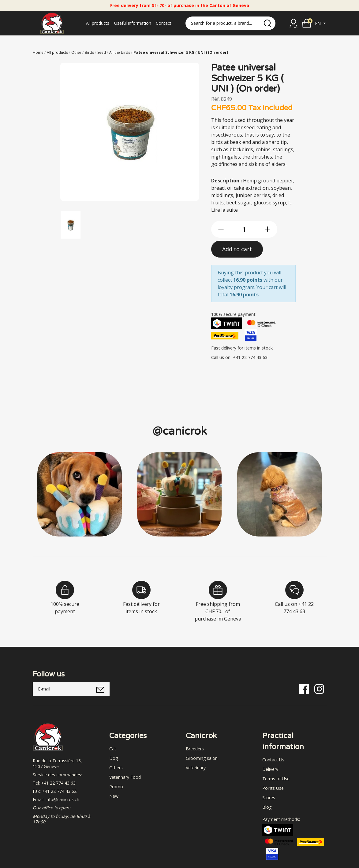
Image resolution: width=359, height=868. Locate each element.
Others (116, 768)
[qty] (244, 229)
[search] (267, 23)
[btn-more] (267, 229)
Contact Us (273, 760)
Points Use (273, 788)
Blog (267, 807)
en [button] (318, 23)
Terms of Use (276, 779)
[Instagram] (319, 689)
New (114, 796)
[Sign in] (294, 23)
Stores (269, 798)
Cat (113, 749)
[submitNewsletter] (101, 689)
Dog (114, 758)
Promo (116, 787)
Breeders (195, 749)
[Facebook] (304, 689)
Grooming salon (202, 758)
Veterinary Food (125, 777)
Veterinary (196, 768)
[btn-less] (221, 229)
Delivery (270, 769)
